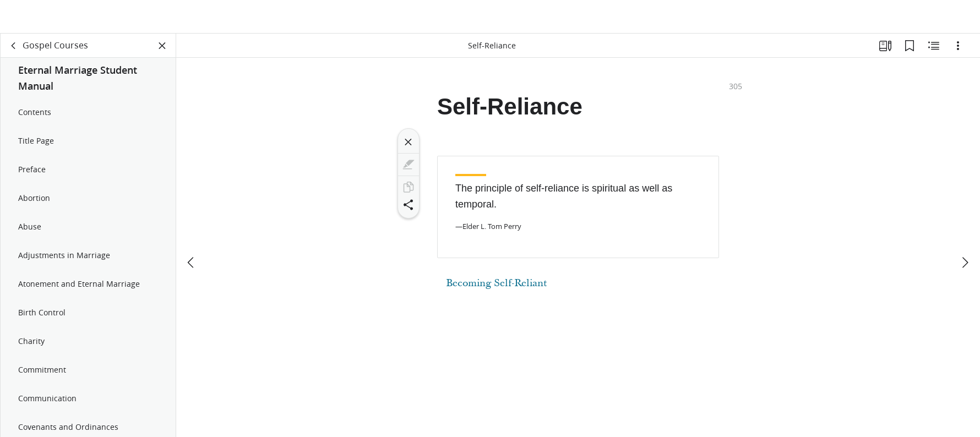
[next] (965, 230)
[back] (14, 53)
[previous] (192, 230)
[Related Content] (934, 53)
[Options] (958, 53)
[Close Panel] (162, 53)
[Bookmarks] (910, 53)
